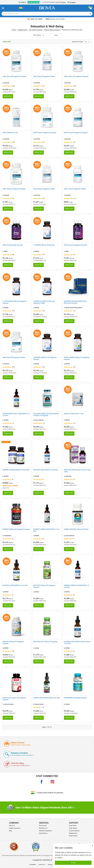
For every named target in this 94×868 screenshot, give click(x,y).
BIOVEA (37, 251)
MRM (6, 251)
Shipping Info (73, 833)
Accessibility (32, 865)
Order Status (73, 828)
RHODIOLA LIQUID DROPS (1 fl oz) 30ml (15, 585)
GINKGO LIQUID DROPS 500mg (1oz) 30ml (47, 698)
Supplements (23, 30)
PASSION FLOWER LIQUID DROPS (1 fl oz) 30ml (46, 530)
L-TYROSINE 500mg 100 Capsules (44, 245)
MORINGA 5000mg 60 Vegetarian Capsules (16, 529)
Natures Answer (39, 704)
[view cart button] (91, 8)
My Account (43, 826)
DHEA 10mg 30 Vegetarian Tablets (75, 189)
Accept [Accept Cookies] (73, 863)
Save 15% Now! (35, 19)
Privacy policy (51, 865)
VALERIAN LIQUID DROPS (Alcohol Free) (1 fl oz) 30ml (77, 643)
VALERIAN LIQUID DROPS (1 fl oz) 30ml (46, 470)
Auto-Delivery (43, 833)
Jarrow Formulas (9, 704)
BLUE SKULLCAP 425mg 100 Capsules (45, 642)
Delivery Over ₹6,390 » (56, 19)
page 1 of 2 (47, 727)
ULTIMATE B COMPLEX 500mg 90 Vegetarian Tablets (44, 302)
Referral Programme (45, 831)
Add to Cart (8, 96)
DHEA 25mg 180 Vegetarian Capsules (76, 133)
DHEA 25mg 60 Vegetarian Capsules (45, 133)
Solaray (37, 592)
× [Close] (92, 846)
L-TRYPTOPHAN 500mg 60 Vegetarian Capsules (15, 302)
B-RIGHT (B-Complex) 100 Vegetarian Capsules (14, 699)
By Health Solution (36, 30)
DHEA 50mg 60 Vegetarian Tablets (44, 189)
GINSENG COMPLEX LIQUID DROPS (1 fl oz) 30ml (77, 586)
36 (87, 42)
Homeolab (68, 476)
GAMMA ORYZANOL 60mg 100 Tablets (76, 529)
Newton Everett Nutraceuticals (74, 308)
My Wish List (43, 828)
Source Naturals (39, 420)
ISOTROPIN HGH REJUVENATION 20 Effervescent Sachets (75, 302)
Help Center (73, 826)
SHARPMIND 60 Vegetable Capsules (75, 698)
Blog (10, 831)
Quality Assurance (15, 828)
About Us (12, 826)
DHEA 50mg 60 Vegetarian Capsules (14, 189)
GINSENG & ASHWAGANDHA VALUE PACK (16, 470)
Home (14, 30)
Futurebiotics (8, 536)
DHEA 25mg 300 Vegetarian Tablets (14, 357)
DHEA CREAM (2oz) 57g (10, 133)
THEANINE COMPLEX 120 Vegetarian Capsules (45, 358)
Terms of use (42, 865)
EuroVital (7, 83)
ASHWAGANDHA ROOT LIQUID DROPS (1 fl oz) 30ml (16, 415)
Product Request (74, 831)
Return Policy (73, 836)
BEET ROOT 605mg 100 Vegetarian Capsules (44, 586)
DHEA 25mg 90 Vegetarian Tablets (44, 76)
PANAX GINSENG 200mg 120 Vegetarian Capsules (77, 358)
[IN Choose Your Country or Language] (21, 8)
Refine (56, 35)
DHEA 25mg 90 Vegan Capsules (13, 245)
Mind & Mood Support (52, 30)
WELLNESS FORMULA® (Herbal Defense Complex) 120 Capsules (46, 415)
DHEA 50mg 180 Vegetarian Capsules (15, 76)
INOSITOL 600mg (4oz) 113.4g (74, 414)
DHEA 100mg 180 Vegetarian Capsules (76, 76)
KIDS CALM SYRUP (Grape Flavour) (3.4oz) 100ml (77, 471)
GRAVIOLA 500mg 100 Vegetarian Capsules (13, 643)
